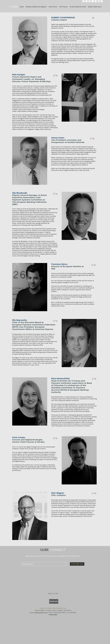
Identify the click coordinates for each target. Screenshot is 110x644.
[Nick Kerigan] (56, 75)
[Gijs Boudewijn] (56, 194)
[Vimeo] (102, 1)
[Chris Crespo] (56, 438)
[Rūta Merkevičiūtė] (95, 379)
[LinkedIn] (86, 1)
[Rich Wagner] (95, 493)
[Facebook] (83, 1)
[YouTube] (99, 1)
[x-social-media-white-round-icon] (93, 1)
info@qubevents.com (41, 613)
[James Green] (94, 138)
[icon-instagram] (89, 1)
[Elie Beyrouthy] (56, 321)
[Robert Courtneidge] (93, 18)
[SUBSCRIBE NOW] (77, 564)
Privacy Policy (53, 615)
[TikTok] (96, 1)
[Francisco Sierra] (95, 265)
